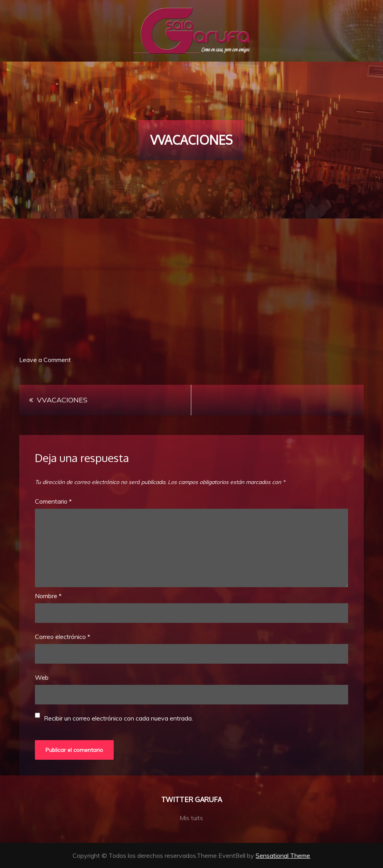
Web (42, 677)
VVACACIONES (62, 400)
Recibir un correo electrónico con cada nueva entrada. (118, 718)
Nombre (48, 596)
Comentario (53, 501)
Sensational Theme (283, 855)
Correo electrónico (63, 637)
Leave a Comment (45, 360)
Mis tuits (191, 818)
